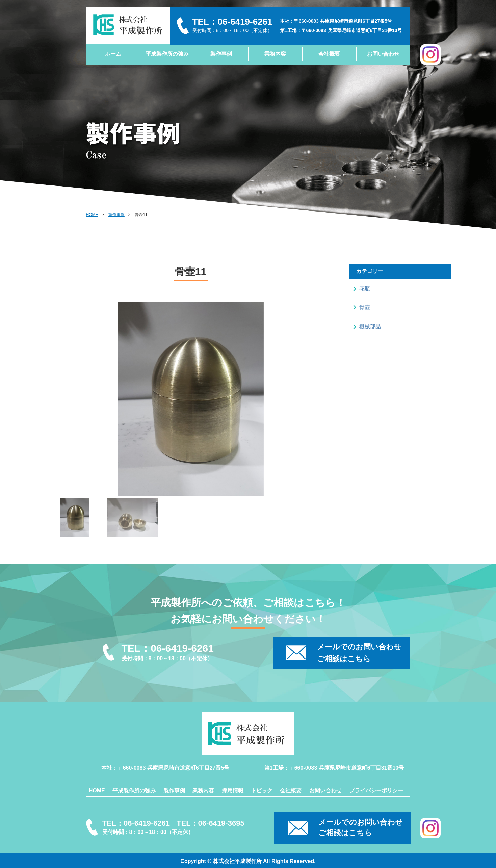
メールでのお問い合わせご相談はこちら (361, 827)
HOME (92, 215)
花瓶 (365, 288)
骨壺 (365, 307)
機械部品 (370, 327)
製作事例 (116, 215)
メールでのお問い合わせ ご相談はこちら (359, 653)
